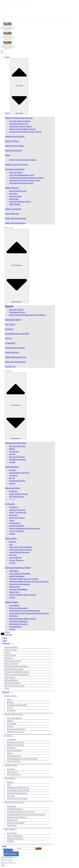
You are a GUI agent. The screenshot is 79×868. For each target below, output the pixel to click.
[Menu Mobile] (3, 634)
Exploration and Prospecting (18, 788)
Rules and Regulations (16, 218)
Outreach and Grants (15, 169)
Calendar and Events (15, 136)
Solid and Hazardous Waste (18, 568)
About (9, 700)
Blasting (10, 782)
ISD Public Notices (14, 775)
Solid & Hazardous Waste (14, 803)
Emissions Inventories (15, 742)
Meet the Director (13, 150)
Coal (9, 785)
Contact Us (10, 367)
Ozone (10, 753)
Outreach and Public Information (17, 672)
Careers (7, 653)
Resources (6, 643)
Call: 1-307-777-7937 (10, 2)
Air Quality (10, 504)
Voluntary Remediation (16, 823)
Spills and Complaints (15, 223)
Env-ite (8, 338)
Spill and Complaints (12, 683)
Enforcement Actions (15, 348)
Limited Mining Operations (17, 793)
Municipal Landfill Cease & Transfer (21, 812)
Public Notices (12, 188)
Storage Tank (12, 820)
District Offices (12, 141)
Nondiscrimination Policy (16, 165)
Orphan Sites (12, 826)
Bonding (10, 702)
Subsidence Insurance (15, 732)
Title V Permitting (14, 762)
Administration (12, 467)
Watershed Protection (15, 839)
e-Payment (10, 343)
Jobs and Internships (15, 146)
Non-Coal (11, 796)
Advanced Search (13, 320)
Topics (7, 688)
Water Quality (12, 602)
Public (5, 641)
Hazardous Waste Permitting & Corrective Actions (26, 814)
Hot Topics (10, 324)
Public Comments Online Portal (16, 675)
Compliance (12, 739)
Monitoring (11, 748)
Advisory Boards (11, 650)
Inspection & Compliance (17, 817)
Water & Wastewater (15, 836)
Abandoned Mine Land (15, 443)
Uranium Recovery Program (17, 799)
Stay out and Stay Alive (16, 729)
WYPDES (10, 841)
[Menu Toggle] (2, 52)
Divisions (9, 329)
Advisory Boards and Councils (19, 118)
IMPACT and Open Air (15, 745)
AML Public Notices (14, 718)
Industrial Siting (12, 488)
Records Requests (11, 680)
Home (5, 638)
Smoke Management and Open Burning (22, 759)
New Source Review (14, 750)
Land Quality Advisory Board (18, 790)
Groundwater (12, 833)
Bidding (10, 721)
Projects (10, 726)
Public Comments (13, 209)
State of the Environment (15, 686)
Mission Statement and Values (16, 666)
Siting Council (12, 772)
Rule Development (14, 756)
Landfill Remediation (15, 809)
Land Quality (11, 538)
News (8, 155)
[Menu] (13, 644)
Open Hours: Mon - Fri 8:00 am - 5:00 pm (17, 5)
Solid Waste (12, 806)
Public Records (12, 214)
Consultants (12, 724)
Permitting (11, 769)
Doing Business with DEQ (17, 334)
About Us (9, 306)
